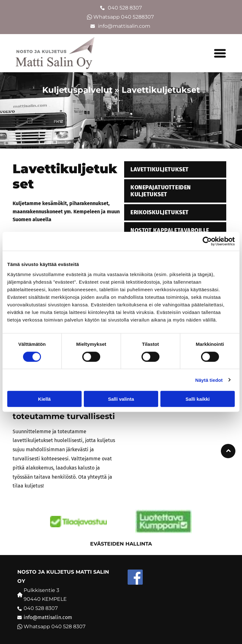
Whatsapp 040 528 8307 (55, 626)
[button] (220, 53)
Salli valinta (121, 399)
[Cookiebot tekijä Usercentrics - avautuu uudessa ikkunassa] (207, 241)
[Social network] (135, 578)
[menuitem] (175, 170)
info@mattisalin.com (125, 26)
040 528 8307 (125, 8)
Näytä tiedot (209, 380)
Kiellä (44, 399)
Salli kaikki (198, 399)
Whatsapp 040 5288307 (124, 17)
